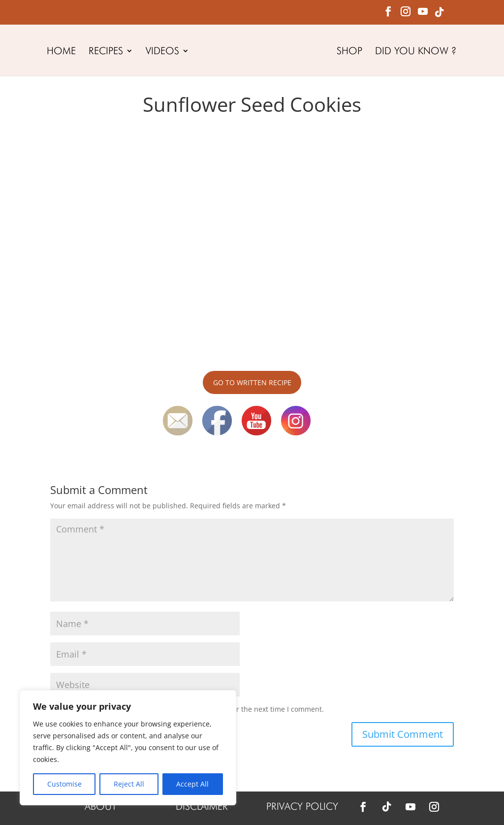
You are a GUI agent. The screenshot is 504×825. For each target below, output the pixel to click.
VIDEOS (160, 52)
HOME (59, 52)
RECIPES (104, 52)
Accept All (192, 784)
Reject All (129, 784)
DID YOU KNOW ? (418, 52)
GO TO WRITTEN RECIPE (252, 382)
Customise (64, 784)
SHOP (351, 52)
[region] (128, 748)
